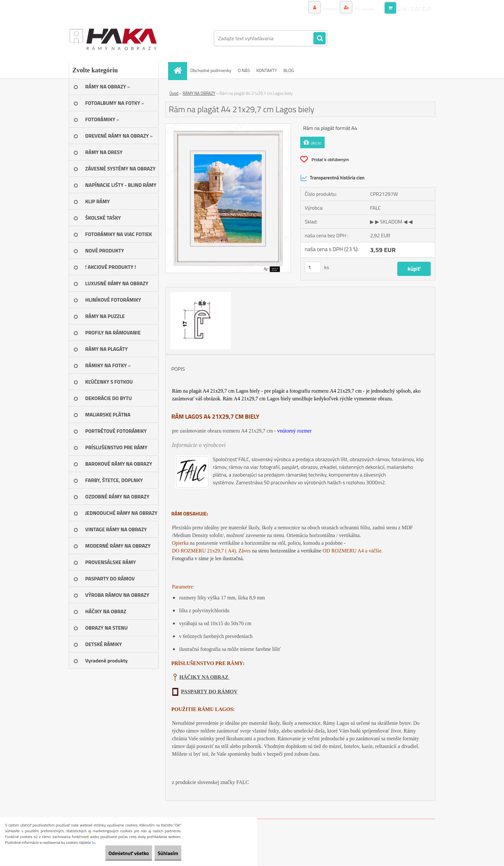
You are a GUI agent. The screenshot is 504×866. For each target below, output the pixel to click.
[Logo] (113, 38)
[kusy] (313, 267)
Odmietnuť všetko (114, 853)
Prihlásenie (315, 8)
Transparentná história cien (332, 178)
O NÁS (244, 70)
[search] (319, 39)
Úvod (174, 93)
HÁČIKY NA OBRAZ (204, 677)
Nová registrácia (359, 8)
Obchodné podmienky (211, 70)
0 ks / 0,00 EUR (415, 8)
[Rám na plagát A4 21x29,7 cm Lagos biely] (228, 126)
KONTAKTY (266, 70)
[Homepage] (180, 70)
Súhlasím (163, 853)
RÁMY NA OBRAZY (199, 93)
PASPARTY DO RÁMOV (209, 692)
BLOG (289, 70)
